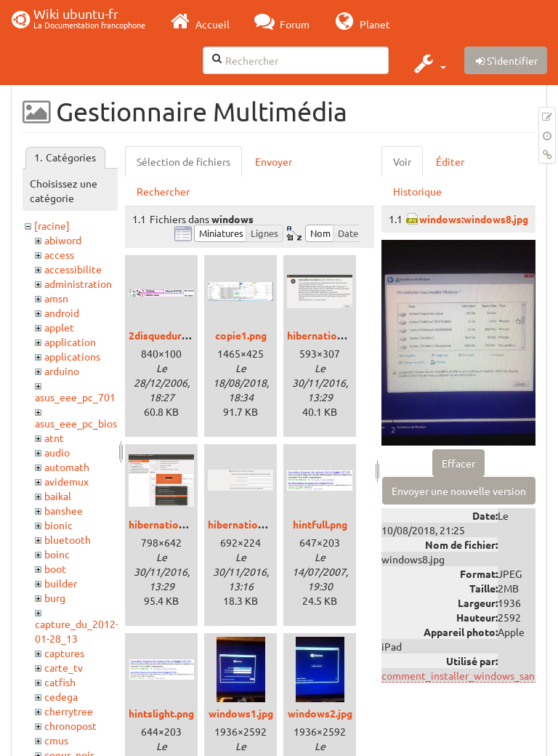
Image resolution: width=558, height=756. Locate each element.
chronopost (70, 725)
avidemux (66, 481)
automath (67, 467)
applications (72, 356)
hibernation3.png (248, 524)
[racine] (52, 225)
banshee (64, 510)
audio (57, 452)
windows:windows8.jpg (474, 219)
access (59, 254)
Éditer (450, 161)
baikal (58, 496)
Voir (402, 161)
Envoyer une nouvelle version (459, 491)
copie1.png (241, 335)
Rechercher (163, 191)
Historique (417, 191)
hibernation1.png (328, 335)
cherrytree (69, 711)
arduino (62, 371)
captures (64, 653)
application (70, 342)
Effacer (458, 463)
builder (61, 583)
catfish (60, 682)
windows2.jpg (320, 713)
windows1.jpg (241, 713)
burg (55, 598)
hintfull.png (320, 524)
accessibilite (73, 269)
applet (59, 327)
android (62, 313)
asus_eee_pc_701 (75, 397)
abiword (63, 240)
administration (78, 283)
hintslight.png (161, 713)
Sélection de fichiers (183, 161)
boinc (57, 554)
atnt (54, 438)
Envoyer (274, 161)
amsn (56, 298)
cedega (61, 696)
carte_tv (64, 667)
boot (55, 568)
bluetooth (68, 539)
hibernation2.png (169, 524)
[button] (428, 63)
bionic (58, 525)
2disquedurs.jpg (166, 335)
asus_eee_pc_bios (76, 423)
